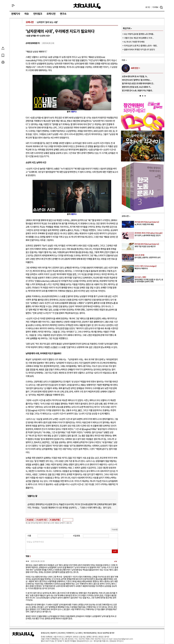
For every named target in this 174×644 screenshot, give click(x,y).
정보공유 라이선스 (116, 641)
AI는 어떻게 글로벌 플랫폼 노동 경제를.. (139, 34)
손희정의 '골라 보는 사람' (47, 22)
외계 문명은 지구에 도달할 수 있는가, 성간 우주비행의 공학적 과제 (149, 279)
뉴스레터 (79, 633)
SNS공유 (16, 48)
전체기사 (16, 14)
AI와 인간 (135, 68)
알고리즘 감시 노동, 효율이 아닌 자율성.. (137, 90)
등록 (115, 551)
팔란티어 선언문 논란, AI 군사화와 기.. (137, 87)
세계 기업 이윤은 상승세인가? (149, 245)
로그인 (148, 7)
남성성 (31, 520)
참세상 (87, 6)
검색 (161, 7)
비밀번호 (77, 536)
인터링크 (38, 14)
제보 (155, 7)
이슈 (27, 14)
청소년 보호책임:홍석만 (106, 633)
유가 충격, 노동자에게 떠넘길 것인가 (149, 234)
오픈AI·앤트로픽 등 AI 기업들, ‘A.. (135, 76)
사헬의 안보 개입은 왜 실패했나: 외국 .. (139, 38)
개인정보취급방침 (90, 633)
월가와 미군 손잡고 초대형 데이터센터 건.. (138, 83)
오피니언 (51, 14)
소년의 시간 (42, 520)
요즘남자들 (56, 520)
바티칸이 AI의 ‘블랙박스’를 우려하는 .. (137, 80)
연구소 (63, 14)
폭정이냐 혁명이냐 (149, 267)
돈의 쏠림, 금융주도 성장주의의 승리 (149, 256)
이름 (29, 536)
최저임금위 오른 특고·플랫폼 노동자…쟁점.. (141, 46)
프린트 (16, 62)
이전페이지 (70, 633)
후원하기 (53, 633)
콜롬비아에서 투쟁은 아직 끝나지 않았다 (139, 49)
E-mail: (110, 639)
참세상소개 (45, 633)
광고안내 (61, 633)
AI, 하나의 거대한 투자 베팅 (134, 42)
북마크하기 (16, 55)
